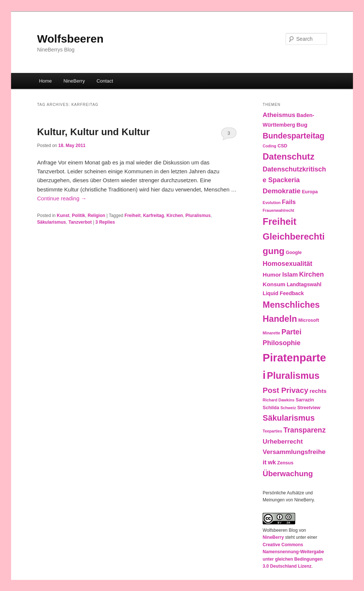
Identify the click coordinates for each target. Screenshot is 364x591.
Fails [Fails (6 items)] (289, 202)
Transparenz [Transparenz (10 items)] (305, 430)
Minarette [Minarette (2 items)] (271, 333)
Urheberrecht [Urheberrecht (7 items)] (283, 441)
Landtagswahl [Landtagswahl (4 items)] (304, 284)
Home (45, 81)
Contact (105, 81)
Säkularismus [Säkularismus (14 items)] (289, 418)
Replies (105, 222)
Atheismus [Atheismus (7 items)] (279, 115)
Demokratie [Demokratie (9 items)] (282, 191)
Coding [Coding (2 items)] (269, 146)
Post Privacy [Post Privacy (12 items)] (285, 390)
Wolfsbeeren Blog (280, 530)
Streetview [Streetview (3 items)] (309, 408)
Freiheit (133, 216)
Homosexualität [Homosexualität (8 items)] (287, 264)
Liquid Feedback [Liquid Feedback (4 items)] (283, 293)
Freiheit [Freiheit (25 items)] (279, 221)
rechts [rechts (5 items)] (318, 391)
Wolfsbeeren (70, 39)
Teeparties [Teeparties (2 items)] (272, 431)
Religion (96, 216)
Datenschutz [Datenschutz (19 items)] (289, 157)
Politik (78, 216)
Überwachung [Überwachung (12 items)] (288, 473)
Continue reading (62, 198)
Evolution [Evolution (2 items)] (272, 203)
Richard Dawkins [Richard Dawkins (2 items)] (279, 400)
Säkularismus (51, 222)
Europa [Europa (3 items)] (310, 192)
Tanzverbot (80, 222)
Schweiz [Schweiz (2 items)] (288, 408)
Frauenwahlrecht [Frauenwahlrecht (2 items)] (278, 210)
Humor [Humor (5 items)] (272, 275)
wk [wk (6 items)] (272, 462)
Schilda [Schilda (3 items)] (271, 408)
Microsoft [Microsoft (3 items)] (309, 320)
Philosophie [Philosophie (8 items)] (282, 343)
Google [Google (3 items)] (294, 253)
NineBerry (74, 81)
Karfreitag (154, 216)
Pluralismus (198, 216)
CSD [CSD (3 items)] (282, 146)
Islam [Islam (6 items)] (290, 274)
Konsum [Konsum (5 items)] (274, 284)
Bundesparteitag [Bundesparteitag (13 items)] (294, 136)
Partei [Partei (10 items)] (291, 332)
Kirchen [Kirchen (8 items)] (311, 274)
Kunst (63, 216)
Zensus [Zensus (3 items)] (285, 463)
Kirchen (175, 216)
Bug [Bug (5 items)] (302, 125)
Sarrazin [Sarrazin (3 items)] (305, 400)
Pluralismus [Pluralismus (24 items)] (293, 375)
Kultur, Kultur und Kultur (93, 132)
